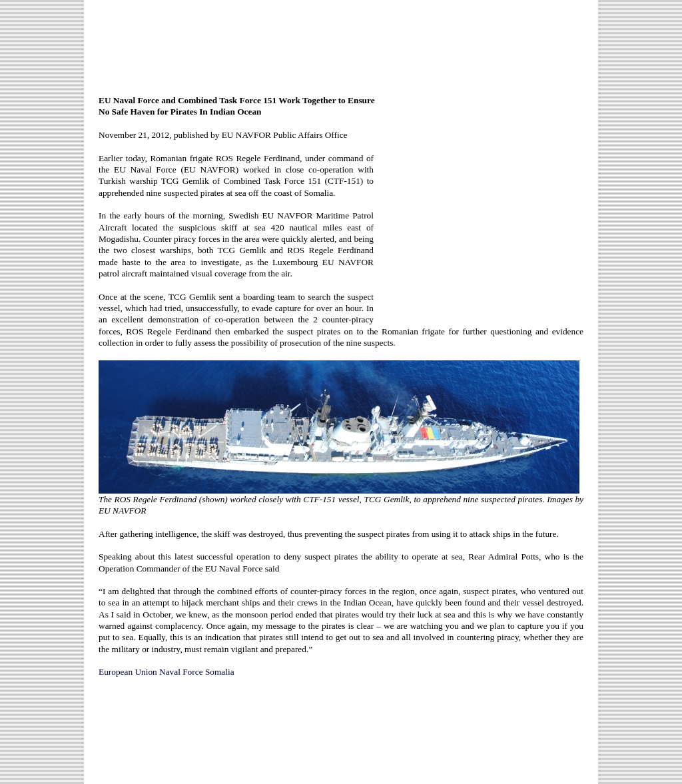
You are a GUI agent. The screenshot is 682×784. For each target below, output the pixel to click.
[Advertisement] (341, 41)
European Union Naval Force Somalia (167, 672)
